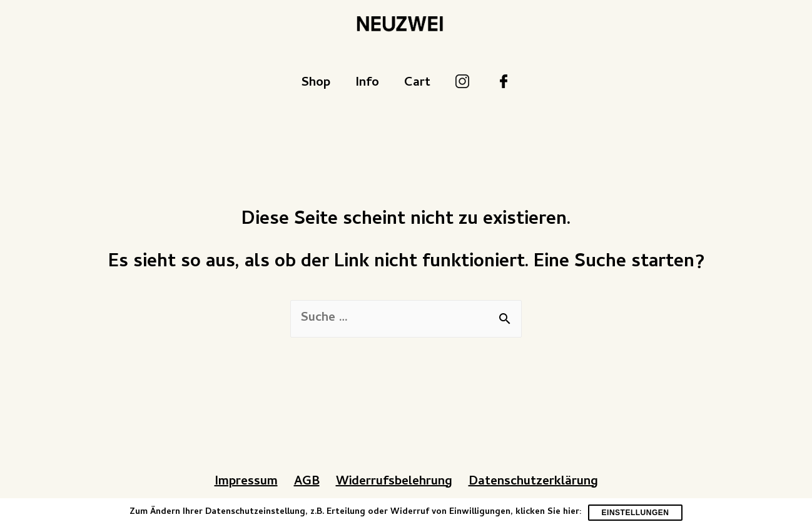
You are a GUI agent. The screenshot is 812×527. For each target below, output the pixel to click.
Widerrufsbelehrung (394, 482)
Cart (417, 83)
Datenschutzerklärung (533, 482)
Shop (316, 83)
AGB (307, 482)
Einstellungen (636, 513)
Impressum (246, 482)
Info (367, 83)
